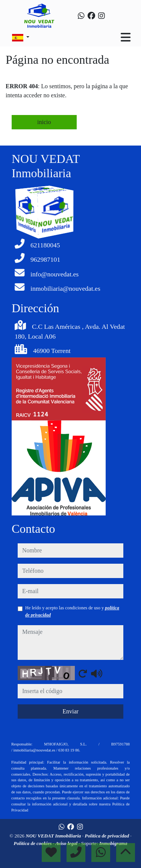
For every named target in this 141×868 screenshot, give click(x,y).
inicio (44, 122)
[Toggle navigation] (126, 37)
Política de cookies (33, 843)
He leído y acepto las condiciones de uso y (72, 611)
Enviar (70, 711)
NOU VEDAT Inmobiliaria (54, 836)
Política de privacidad (107, 836)
